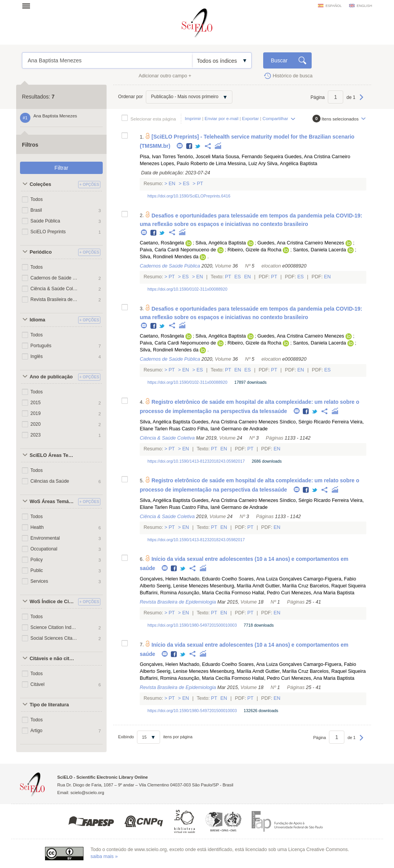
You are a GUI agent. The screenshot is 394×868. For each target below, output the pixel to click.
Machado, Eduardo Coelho (208, 579)
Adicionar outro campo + (165, 76)
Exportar (250, 118)
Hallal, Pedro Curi (271, 593)
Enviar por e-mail (222, 118)
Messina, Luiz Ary (247, 164)
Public (37, 570)
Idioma (38, 320)
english (364, 6)
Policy (37, 560)
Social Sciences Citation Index (54, 638)
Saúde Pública (45, 221)
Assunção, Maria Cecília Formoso (214, 593)
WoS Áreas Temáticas (53, 502)
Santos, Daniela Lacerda (319, 250)
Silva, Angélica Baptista (292, 164)
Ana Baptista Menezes (107, 60)
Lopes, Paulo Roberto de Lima (194, 164)
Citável (38, 684)
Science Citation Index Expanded (54, 627)
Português (41, 346)
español (334, 6)
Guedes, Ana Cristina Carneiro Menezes (301, 243)
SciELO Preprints (48, 232)
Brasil (36, 210)
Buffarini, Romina (158, 593)
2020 (36, 424)
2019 (36, 413)
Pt (199, 184)
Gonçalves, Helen (159, 579)
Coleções (40, 184)
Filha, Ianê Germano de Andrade (233, 429)
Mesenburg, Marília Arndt (237, 586)
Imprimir (193, 118)
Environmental (45, 538)
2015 (36, 403)
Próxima (361, 101)
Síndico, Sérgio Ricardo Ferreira (314, 422)
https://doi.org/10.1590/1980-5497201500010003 (192, 625)
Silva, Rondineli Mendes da (169, 257)
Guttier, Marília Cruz (287, 586)
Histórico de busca (293, 76)
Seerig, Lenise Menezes (183, 586)
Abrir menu (28, 6)
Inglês (37, 356)
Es (186, 184)
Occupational (44, 549)
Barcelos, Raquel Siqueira (338, 586)
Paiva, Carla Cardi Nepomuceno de (178, 250)
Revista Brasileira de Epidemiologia (54, 299)
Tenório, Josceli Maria (200, 157)
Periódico (41, 252)
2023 (36, 435)
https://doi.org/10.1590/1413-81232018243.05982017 (196, 461)
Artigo (36, 731)
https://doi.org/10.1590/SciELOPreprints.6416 (189, 196)
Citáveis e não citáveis (53, 659)
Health (37, 527)
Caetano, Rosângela (162, 243)
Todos (37, 199)
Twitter (198, 146)
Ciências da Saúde (50, 481)
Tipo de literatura (49, 705)
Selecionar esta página (153, 119)
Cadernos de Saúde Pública (54, 278)
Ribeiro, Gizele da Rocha (254, 250)
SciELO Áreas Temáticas (53, 455)
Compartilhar (275, 118)
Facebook (189, 146)
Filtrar (62, 168)
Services (39, 581)
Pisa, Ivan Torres (158, 157)
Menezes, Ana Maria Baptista (323, 593)
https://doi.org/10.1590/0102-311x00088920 (187, 289)
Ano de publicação (51, 377)
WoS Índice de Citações (53, 602)
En (172, 184)
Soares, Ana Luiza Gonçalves (270, 579)
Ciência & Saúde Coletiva (54, 289)
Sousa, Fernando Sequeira (254, 157)
